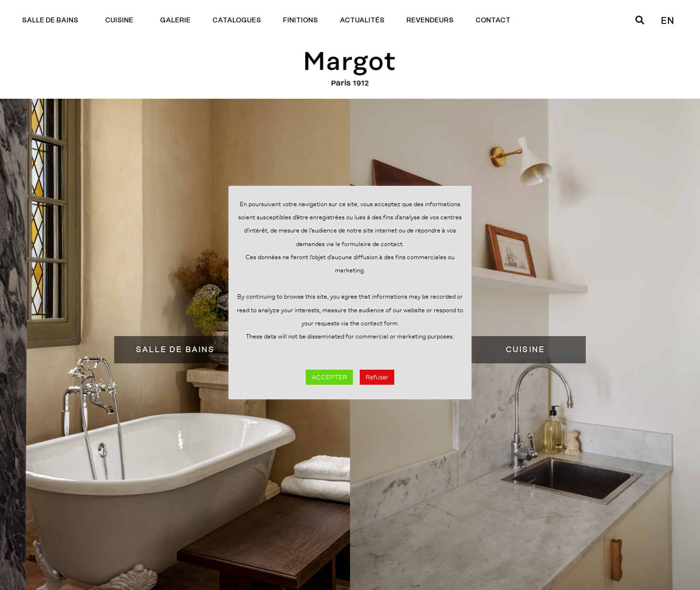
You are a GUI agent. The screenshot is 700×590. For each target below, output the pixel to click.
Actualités (362, 20)
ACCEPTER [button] (329, 377)
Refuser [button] (377, 377)
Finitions (300, 20)
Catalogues (237, 20)
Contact (495, 20)
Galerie (175, 20)
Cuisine (122, 20)
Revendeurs (430, 20)
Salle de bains (52, 20)
